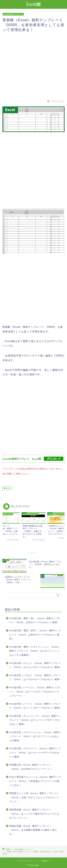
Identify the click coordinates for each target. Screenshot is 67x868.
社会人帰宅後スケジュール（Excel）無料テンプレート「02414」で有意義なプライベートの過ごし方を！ (35, 780)
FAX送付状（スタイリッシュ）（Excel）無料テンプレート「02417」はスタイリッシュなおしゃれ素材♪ (35, 736)
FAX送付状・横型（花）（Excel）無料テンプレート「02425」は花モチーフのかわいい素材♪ (35, 620)
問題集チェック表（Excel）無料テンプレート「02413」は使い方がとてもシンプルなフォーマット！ (34, 797)
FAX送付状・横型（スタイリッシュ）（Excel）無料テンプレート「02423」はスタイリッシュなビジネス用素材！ (35, 650)
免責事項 (45, 860)
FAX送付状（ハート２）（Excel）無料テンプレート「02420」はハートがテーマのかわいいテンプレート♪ (35, 691)
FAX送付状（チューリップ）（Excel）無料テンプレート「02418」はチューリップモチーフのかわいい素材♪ (35, 719)
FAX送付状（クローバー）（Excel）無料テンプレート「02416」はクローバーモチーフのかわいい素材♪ (35, 752)
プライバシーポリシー (27, 860)
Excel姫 (34, 4)
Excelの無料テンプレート (13, 14)
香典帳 (8, 488)
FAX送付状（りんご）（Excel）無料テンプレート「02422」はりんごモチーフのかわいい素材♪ (35, 665)
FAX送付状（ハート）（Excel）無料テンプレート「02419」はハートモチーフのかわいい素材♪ (35, 705)
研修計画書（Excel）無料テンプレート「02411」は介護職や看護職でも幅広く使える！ (33, 829)
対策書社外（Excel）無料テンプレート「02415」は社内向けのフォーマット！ (31, 766)
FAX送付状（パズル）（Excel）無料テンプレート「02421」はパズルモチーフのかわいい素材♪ (35, 677)
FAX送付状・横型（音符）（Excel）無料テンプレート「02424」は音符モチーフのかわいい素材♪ (35, 634)
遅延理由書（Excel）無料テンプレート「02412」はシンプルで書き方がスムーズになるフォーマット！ (34, 813)
